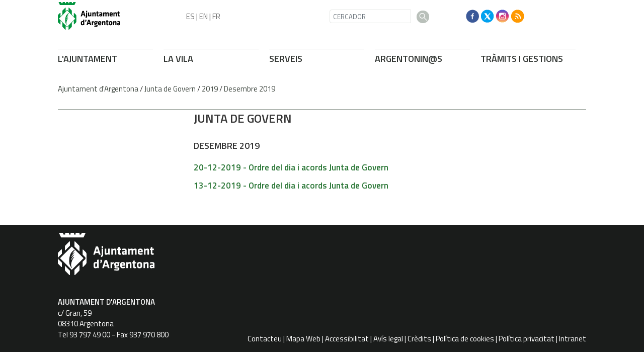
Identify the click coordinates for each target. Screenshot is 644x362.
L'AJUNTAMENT (88, 59)
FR (216, 16)
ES (190, 16)
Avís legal (388, 339)
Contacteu (265, 339)
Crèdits (419, 339)
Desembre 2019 (250, 89)
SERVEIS (286, 59)
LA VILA (178, 59)
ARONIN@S (409, 59)
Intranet (573, 339)
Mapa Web (303, 339)
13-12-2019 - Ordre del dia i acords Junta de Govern (291, 186)
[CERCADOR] (370, 16)
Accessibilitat (347, 339)
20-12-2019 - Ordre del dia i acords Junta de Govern (291, 167)
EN (204, 16)
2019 (210, 89)
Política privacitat (527, 339)
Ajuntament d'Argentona (98, 89)
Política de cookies (465, 339)
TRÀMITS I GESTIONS (522, 59)
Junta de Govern (170, 89)
